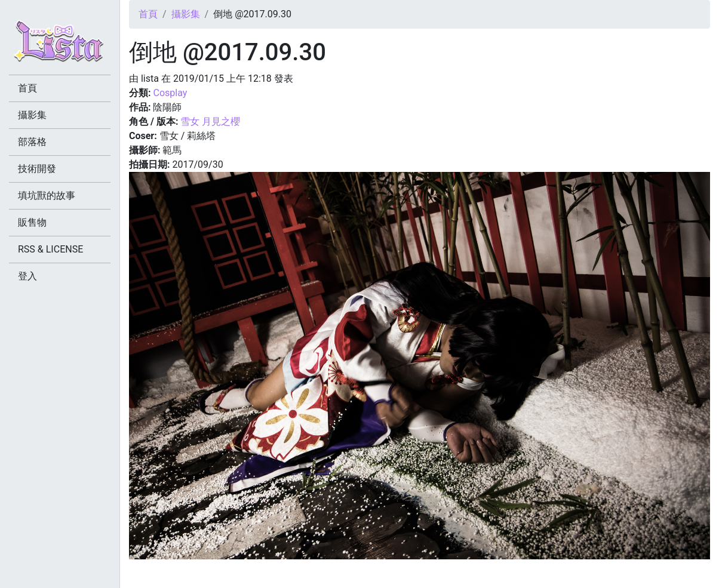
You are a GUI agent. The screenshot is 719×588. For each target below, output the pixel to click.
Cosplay (170, 93)
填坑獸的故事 (47, 196)
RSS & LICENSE (50, 249)
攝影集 (186, 14)
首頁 (148, 14)
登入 (27, 276)
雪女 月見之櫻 (210, 121)
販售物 (32, 222)
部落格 (32, 142)
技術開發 (37, 169)
